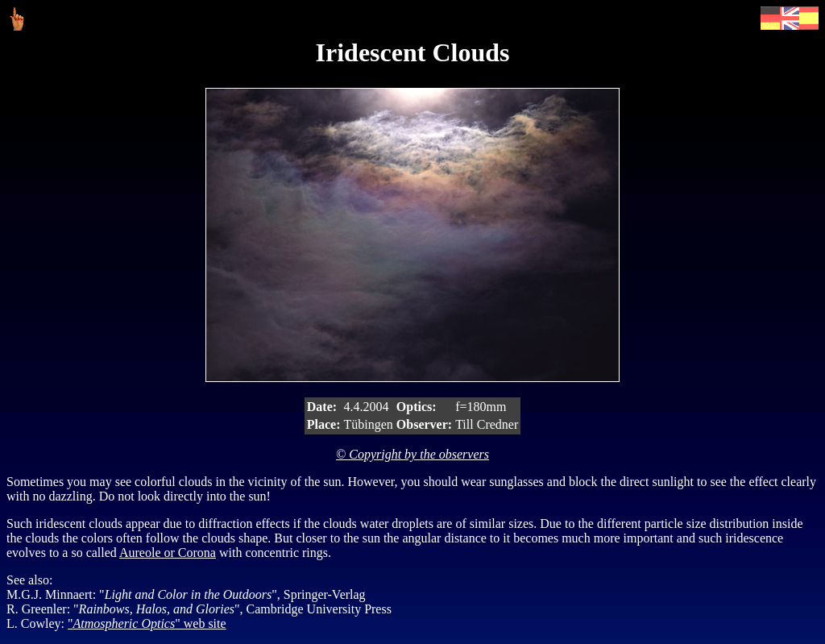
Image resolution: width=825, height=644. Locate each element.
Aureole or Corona (168, 553)
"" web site (147, 623)
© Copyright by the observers (412, 454)
